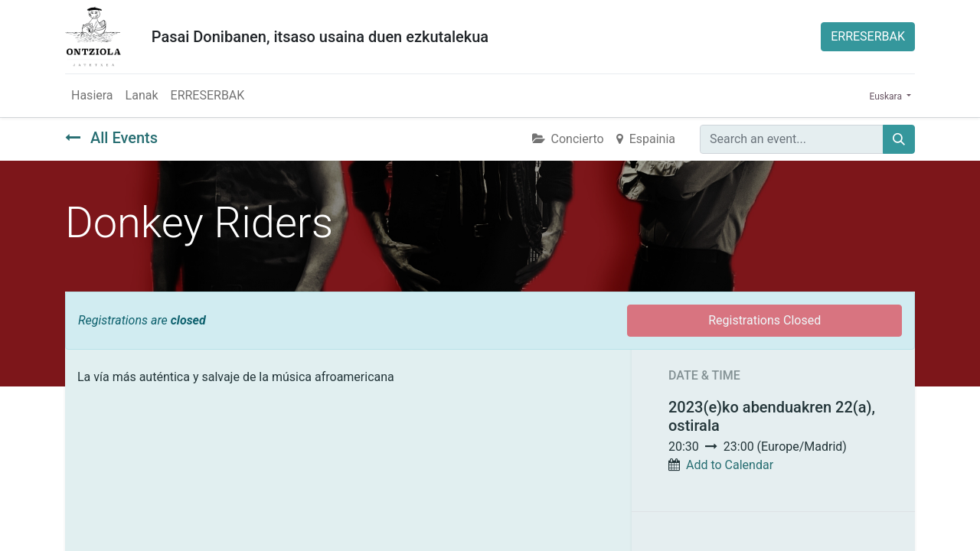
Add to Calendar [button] (730, 465)
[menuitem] (92, 96)
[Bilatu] (899, 139)
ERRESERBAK (868, 36)
